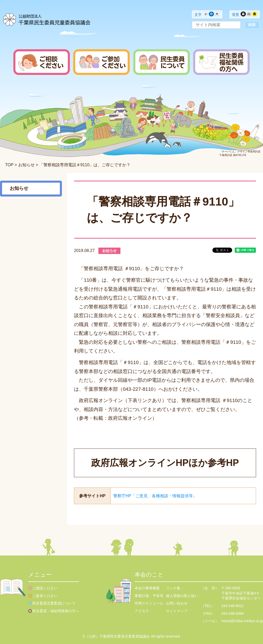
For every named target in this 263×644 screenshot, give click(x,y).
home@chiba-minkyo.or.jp (242, 621)
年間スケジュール (149, 603)
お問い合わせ (177, 603)
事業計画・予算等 (149, 596)
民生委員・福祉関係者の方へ (56, 611)
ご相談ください (45, 588)
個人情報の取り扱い (182, 596)
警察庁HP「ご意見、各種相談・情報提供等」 (155, 496)
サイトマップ (177, 611)
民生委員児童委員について (54, 603)
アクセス (142, 611)
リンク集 (173, 588)
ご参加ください (45, 596)
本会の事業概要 (147, 588)
